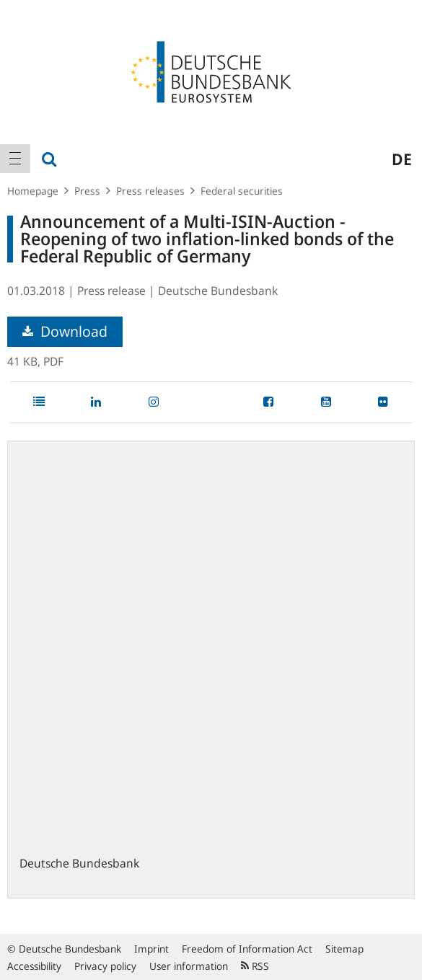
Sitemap (344, 949)
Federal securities (242, 191)
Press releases (150, 191)
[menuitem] (15, 159)
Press (87, 191)
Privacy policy (105, 966)
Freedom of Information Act (247, 949)
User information (189, 966)
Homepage (33, 191)
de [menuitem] (402, 159)
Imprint (151, 949)
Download (65, 331)
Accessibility (34, 966)
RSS (255, 966)
